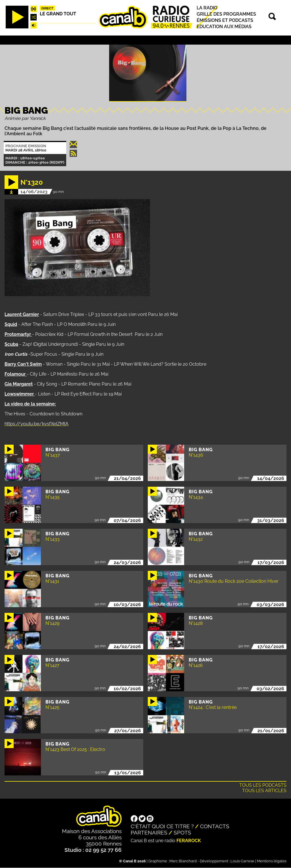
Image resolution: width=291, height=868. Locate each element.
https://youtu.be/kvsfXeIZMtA (37, 424)
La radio (207, 8)
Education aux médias (224, 27)
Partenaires (149, 832)
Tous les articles (264, 791)
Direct (47, 8)
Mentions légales (272, 861)
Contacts (215, 826)
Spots (182, 832)
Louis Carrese (242, 861)
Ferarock (189, 841)
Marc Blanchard (183, 861)
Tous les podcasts (263, 785)
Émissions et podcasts (225, 20)
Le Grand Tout (58, 14)
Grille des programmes (226, 14)
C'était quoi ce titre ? (162, 826)
